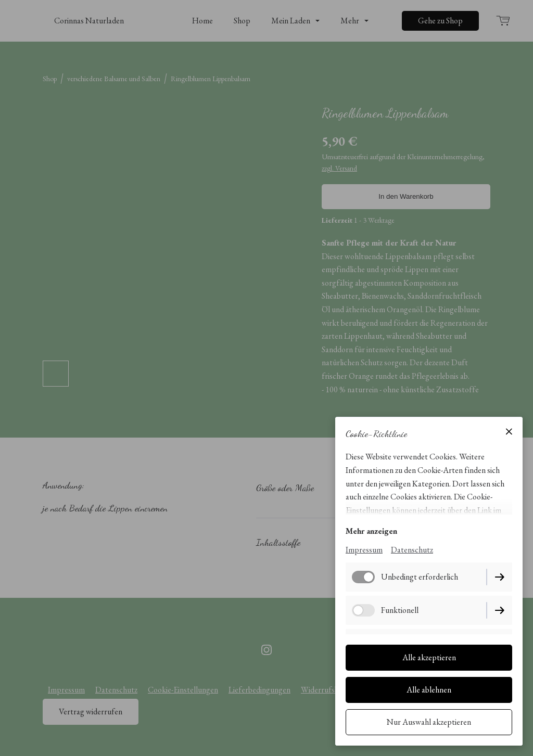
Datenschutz (412, 550)
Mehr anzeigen (371, 531)
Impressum (364, 550)
